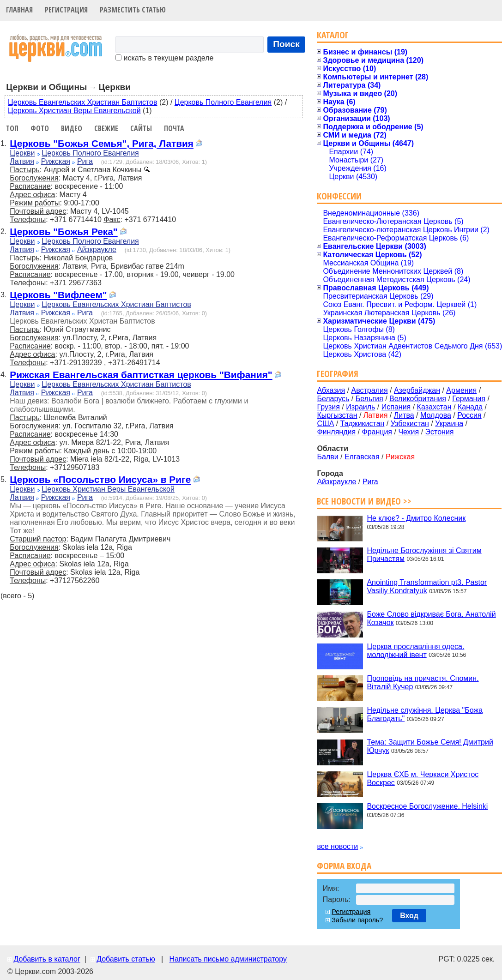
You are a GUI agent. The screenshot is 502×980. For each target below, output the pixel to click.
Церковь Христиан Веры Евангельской (74, 111)
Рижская (56, 161)
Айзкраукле (97, 250)
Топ (12, 128)
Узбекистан (410, 424)
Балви (327, 457)
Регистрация (66, 10)
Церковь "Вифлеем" (58, 295)
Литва (404, 415)
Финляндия (336, 432)
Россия (469, 415)
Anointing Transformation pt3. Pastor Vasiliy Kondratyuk (427, 586)
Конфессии (339, 196)
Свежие (106, 128)
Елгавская (362, 457)
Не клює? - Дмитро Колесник (416, 518)
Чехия (408, 432)
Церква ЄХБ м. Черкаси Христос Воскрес (423, 778)
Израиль (360, 407)
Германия (469, 399)
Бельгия (369, 399)
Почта (174, 128)
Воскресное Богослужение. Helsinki (427, 806)
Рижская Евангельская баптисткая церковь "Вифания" (141, 375)
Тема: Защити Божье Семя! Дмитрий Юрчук (430, 746)
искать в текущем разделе (164, 58)
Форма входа (344, 866)
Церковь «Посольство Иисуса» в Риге (100, 479)
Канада (470, 407)
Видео (72, 128)
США (325, 424)
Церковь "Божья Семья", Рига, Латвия (102, 143)
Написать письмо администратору (228, 959)
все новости (337, 846)
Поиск (286, 44)
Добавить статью (126, 959)
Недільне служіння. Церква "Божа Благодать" (425, 714)
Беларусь (333, 399)
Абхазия (331, 390)
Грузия (328, 407)
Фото (40, 128)
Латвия (22, 161)
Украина (449, 424)
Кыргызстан (337, 415)
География (338, 374)
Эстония (440, 432)
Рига (85, 161)
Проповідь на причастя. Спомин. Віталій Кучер (423, 682)
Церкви (22, 153)
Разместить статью (133, 10)
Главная (19, 10)
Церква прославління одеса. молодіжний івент (415, 650)
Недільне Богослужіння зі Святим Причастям (424, 554)
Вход (409, 916)
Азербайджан (417, 390)
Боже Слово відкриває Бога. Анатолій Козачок (431, 618)
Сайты (141, 128)
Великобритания (418, 399)
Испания (396, 407)
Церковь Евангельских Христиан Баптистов (82, 102)
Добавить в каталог (47, 959)
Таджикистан (363, 424)
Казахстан (434, 407)
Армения (461, 390)
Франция (377, 432)
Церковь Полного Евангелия (223, 102)
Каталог (333, 35)
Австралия (370, 390)
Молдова (436, 415)
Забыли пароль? (357, 920)
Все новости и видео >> (364, 501)
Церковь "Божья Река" (64, 231)
